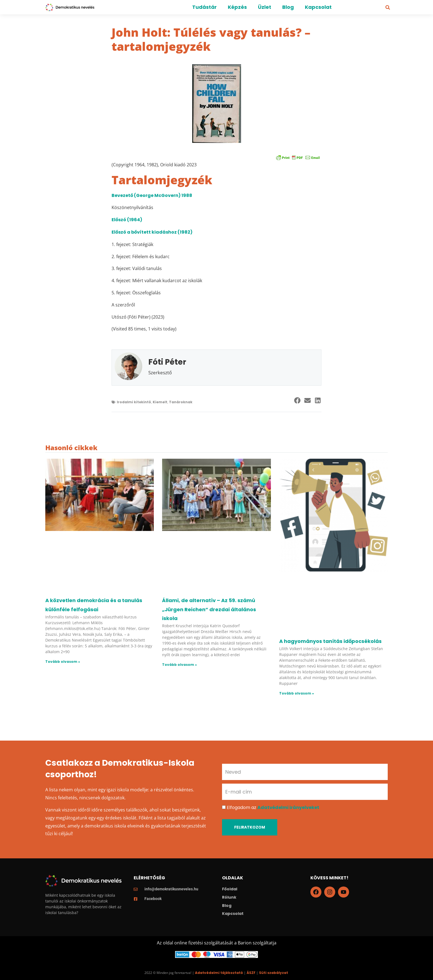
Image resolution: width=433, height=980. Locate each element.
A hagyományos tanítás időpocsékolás (330, 641)
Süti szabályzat (274, 973)
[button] (388, 7)
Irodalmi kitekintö (134, 402)
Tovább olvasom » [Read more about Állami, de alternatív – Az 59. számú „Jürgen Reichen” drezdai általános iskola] (179, 665)
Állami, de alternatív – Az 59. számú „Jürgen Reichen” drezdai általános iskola (209, 609)
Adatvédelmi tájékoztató (219, 973)
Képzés (237, 7)
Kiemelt (160, 402)
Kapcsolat (318, 7)
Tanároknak (181, 402)
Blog (288, 7)
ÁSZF (251, 973)
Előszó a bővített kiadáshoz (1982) (152, 232)
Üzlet (265, 7)
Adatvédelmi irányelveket (288, 807)
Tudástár (204, 7)
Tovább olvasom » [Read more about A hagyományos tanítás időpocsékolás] (297, 693)
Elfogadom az (273, 807)
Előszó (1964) (127, 220)
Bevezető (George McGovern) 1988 (152, 195)
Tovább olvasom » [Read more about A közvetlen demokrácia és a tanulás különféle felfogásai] (63, 662)
